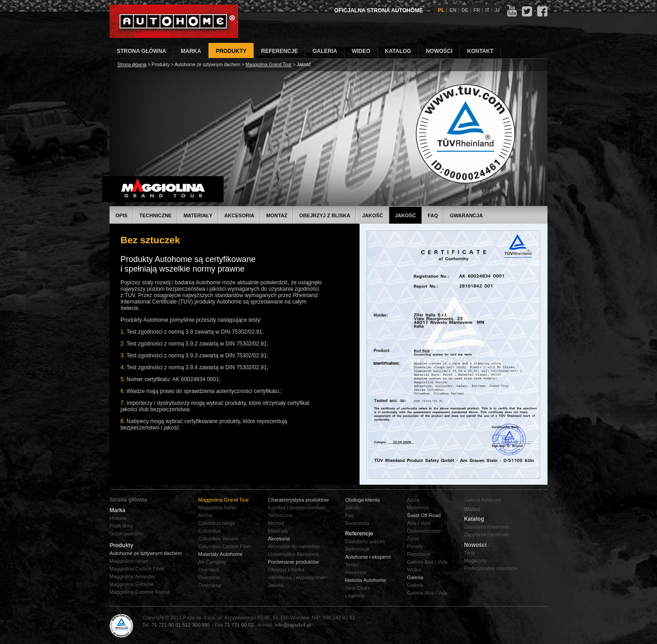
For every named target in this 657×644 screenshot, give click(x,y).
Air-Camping (212, 562)
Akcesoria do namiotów (294, 546)
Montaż (277, 215)
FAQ (433, 215)
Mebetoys (418, 508)
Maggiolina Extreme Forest (139, 592)
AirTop (205, 515)
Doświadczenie (424, 531)
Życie (413, 539)
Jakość (373, 215)
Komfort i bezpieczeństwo (296, 508)
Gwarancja (466, 215)
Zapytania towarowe (486, 527)
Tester (352, 565)
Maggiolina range (129, 561)
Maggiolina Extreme (132, 584)
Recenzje (355, 572)
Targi (469, 553)
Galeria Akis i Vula (427, 562)
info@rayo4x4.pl (293, 625)
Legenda (355, 596)
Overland (208, 570)
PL (441, 10)
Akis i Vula (419, 523)
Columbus (209, 531)
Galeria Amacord (483, 500)
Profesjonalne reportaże (491, 568)
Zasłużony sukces (365, 541)
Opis (121, 215)
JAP (499, 10)
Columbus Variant (218, 539)
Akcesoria (240, 215)
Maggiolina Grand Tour (269, 65)
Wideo (414, 570)
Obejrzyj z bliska (325, 215)
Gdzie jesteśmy (127, 534)
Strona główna (132, 65)
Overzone (209, 577)
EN (453, 10)
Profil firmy (121, 526)
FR (477, 10)
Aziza (413, 500)
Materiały (198, 215)
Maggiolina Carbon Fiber (137, 569)
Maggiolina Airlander (132, 576)
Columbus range (216, 523)
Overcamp (210, 585)
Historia (118, 518)
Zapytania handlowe (486, 534)
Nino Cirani (357, 588)
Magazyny (475, 560)
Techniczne (155, 215)
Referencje (357, 549)
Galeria (415, 585)
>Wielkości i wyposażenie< (298, 577)
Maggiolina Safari (217, 508)
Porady (415, 546)
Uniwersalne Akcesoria (293, 554)
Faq (349, 515)
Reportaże (419, 554)
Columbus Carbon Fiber (225, 546)
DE (465, 10)
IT (487, 10)
